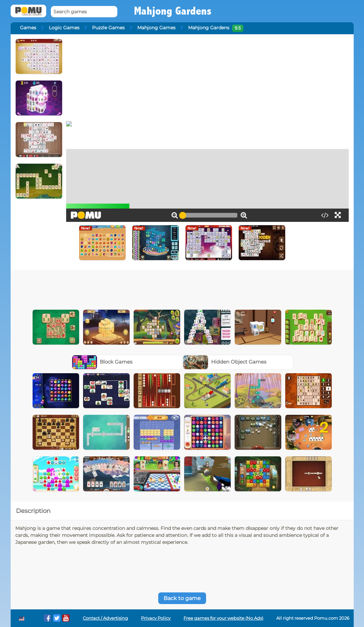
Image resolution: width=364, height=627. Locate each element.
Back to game (182, 598)
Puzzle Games (108, 28)
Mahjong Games (156, 28)
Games (28, 28)
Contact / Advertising (105, 618)
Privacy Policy (156, 618)
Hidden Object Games (225, 362)
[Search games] (84, 12)
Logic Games (64, 28)
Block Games (102, 362)
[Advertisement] (182, 288)
